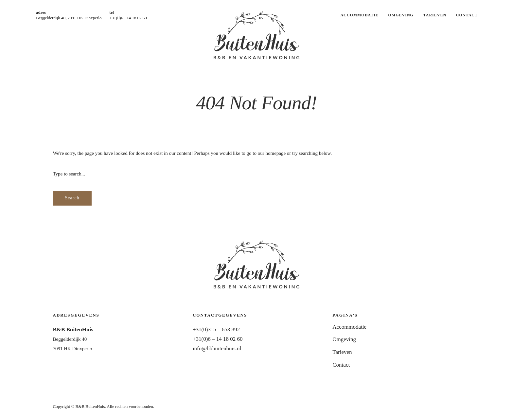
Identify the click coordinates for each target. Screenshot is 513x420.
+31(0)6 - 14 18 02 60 (128, 18)
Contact (467, 15)
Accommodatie (359, 15)
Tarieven (435, 15)
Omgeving (401, 15)
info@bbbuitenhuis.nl (217, 348)
